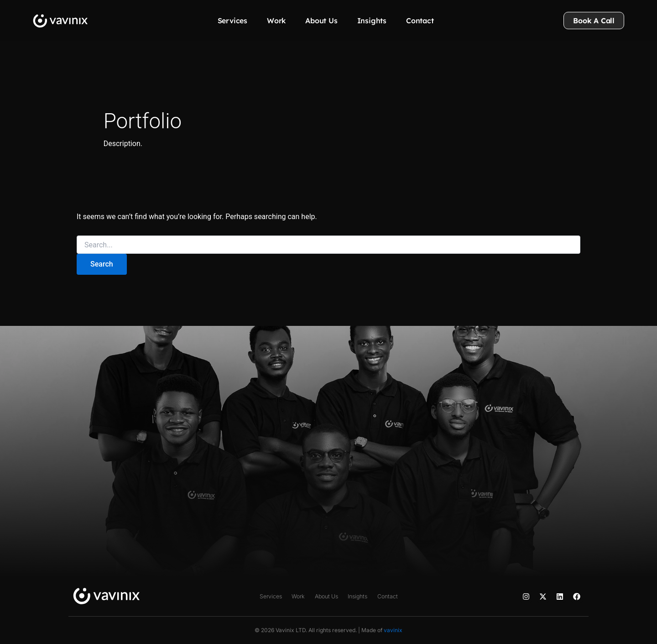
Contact (420, 21)
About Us (321, 21)
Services (232, 21)
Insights (372, 21)
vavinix (393, 630)
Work (276, 21)
